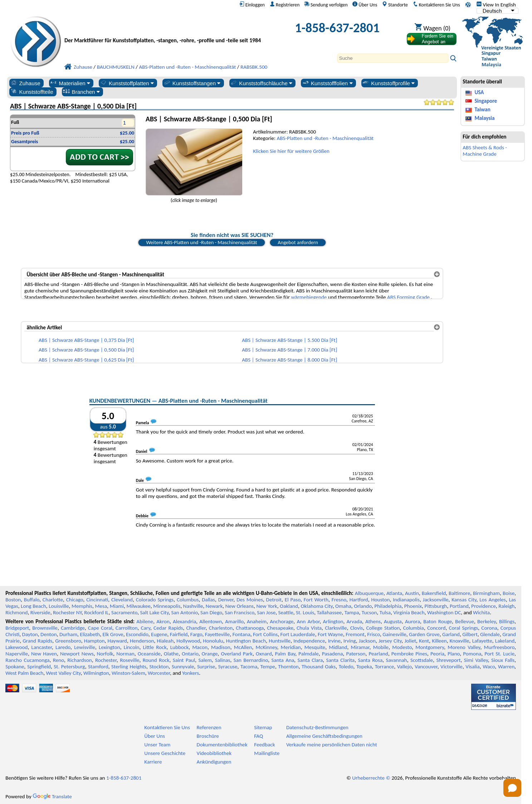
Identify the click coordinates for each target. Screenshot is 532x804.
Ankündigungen (214, 762)
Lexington (109, 647)
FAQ (258, 736)
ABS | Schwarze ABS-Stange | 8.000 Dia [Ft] (289, 360)
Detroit (274, 600)
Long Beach (33, 606)
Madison (221, 647)
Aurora (413, 621)
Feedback (264, 745)
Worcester (159, 673)
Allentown (211, 621)
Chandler (196, 628)
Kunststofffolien (327, 83)
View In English (496, 5)
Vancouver (426, 667)
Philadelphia (388, 606)
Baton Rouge (438, 621)
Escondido (137, 634)
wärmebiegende (309, 297)
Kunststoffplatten (127, 83)
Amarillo (234, 621)
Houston (380, 600)
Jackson (367, 641)
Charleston (221, 628)
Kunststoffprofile (388, 83)
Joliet (410, 641)
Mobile (381, 647)
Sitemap (263, 727)
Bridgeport (17, 628)
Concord (436, 628)
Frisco (374, 634)
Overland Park (236, 654)
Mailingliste (267, 753)
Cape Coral (100, 628)
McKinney (267, 647)
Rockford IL (96, 612)
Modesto (402, 647)
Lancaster (42, 647)
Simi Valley (476, 660)
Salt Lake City (154, 612)
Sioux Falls (503, 660)
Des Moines (250, 600)
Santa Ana (283, 660)
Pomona (472, 654)
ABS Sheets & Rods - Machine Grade (485, 151)
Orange (210, 654)
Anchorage (282, 621)
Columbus (188, 600)
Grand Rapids (37, 641)
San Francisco (240, 612)
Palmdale (309, 654)
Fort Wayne (330, 634)
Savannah (397, 660)
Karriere (153, 762)
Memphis (82, 606)
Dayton (30, 634)
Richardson (79, 660)
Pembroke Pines (409, 654)
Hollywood (188, 641)
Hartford (359, 600)
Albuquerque (369, 593)
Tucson (369, 612)
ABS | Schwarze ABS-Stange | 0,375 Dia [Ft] (86, 340)
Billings (507, 621)
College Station (383, 628)
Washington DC (444, 612)
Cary (145, 628)
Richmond (16, 612)
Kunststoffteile (32, 92)
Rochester (106, 660)
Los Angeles (493, 600)
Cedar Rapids (168, 628)
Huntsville (280, 641)
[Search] (393, 58)
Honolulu (213, 641)
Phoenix (413, 606)
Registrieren (285, 5)
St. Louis (305, 612)
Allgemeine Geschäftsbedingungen (324, 736)
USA (479, 92)
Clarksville (336, 628)
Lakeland (505, 641)
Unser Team (157, 745)
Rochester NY (67, 612)
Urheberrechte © (371, 778)
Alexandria (184, 621)
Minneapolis (167, 606)
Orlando (363, 606)
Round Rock (156, 660)
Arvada (354, 621)
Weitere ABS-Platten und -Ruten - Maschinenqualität (201, 242)
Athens (373, 621)
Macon (200, 647)
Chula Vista (309, 628)
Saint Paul (184, 660)
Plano (454, 654)
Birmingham (486, 593)
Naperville (17, 654)
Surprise (206, 667)
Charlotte (53, 600)
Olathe (171, 654)
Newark (214, 606)
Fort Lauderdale (297, 634)
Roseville (130, 660)
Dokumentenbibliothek (222, 745)
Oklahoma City (316, 606)
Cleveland (122, 600)
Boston (13, 600)
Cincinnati (97, 600)
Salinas (223, 660)
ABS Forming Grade (408, 297)
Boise (509, 593)
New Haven (44, 654)
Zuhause (25, 83)
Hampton (94, 641)
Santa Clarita (341, 660)
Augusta (393, 621)
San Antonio (184, 612)
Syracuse (228, 667)
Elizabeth (90, 634)
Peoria (437, 654)
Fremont (355, 634)
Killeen (439, 641)
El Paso (293, 600)
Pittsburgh (436, 606)
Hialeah (165, 641)
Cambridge (73, 628)
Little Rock (155, 647)
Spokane (15, 667)
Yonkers (191, 673)
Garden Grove (424, 634)
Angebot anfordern (298, 242)
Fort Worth (316, 600)
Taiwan (482, 110)
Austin (412, 593)
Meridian (291, 647)
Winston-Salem (128, 673)
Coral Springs (463, 628)
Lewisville (85, 647)
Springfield (39, 667)
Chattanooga (250, 628)
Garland (451, 634)
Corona (489, 628)
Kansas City (464, 600)
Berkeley (487, 621)
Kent (424, 641)
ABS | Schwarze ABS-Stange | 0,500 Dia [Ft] (86, 350)
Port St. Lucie (499, 654)
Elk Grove (113, 634)
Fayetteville (218, 634)
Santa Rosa (370, 660)
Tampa (352, 612)
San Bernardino (251, 660)
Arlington (333, 621)
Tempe (268, 667)
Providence (484, 606)
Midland (338, 647)
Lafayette (482, 641)
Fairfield (179, 634)
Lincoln (132, 647)
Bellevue (465, 621)
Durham (68, 634)
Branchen (81, 92)
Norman (125, 654)
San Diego (211, 612)
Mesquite (315, 647)
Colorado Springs (155, 600)
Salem (205, 660)
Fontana (241, 634)
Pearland (379, 654)
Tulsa (385, 612)
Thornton (288, 667)
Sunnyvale (183, 667)
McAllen (243, 647)
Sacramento (124, 612)
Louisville (59, 606)
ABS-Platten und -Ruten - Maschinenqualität (325, 138)
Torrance (385, 667)
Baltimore (459, 593)
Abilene (145, 621)
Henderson (142, 641)
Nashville (193, 606)
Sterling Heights (129, 667)
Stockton (159, 667)
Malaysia (484, 118)
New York (267, 606)
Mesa (101, 606)
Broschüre (208, 736)
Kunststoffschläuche (261, 83)
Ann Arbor (308, 621)
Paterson (356, 654)
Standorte (395, 5)
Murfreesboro (499, 647)
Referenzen (209, 727)
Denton (49, 634)
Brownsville (45, 628)
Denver (226, 600)
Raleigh (506, 606)
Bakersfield (434, 593)
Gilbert (470, 634)
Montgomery (430, 647)
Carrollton (127, 628)
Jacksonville (436, 600)
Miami (117, 606)
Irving (350, 641)
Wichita (481, 612)
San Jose (266, 612)
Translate (52, 796)
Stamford (98, 667)
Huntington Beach (246, 641)
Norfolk (105, 654)
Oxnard (264, 654)
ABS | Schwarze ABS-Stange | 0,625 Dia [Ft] (86, 360)
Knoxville (460, 641)
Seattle (285, 612)
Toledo (346, 667)
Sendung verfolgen (326, 5)
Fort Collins (265, 634)
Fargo (196, 634)
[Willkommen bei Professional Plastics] (166, 30)
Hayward (117, 641)
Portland (459, 606)
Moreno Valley (464, 647)
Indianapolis (406, 600)
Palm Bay (285, 654)
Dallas (208, 600)
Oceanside (149, 654)
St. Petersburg (69, 667)
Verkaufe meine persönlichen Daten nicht (332, 745)
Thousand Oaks (319, 667)
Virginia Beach (409, 612)
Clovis (357, 628)
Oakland (289, 606)
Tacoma (249, 667)
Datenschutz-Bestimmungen (317, 727)
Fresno (339, 600)
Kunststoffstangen (192, 83)
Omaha (343, 606)
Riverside (40, 612)
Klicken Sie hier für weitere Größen (291, 151)
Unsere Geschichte (165, 753)
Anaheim (257, 621)
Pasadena (333, 654)
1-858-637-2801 (337, 28)
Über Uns (365, 5)
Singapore (486, 101)
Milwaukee (138, 606)
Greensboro (68, 641)
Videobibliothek (214, 753)
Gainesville (394, 634)
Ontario (190, 654)
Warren (506, 667)
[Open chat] (512, 788)
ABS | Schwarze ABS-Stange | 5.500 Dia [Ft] (289, 340)
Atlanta (394, 593)
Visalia (473, 667)
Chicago (75, 600)
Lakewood (16, 647)
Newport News (77, 654)
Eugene (159, 634)
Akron (163, 621)
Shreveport (448, 660)
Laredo (63, 647)
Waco (489, 667)
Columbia (413, 628)
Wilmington (96, 673)
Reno (58, 660)
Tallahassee (329, 612)
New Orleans (240, 606)
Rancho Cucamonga (27, 660)
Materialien (70, 83)
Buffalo (32, 600)
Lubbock (180, 647)
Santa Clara (310, 660)
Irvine (334, 641)
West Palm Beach (24, 673)
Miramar (360, 647)
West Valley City (64, 673)
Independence (309, 641)
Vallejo (404, 667)
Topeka (364, 667)
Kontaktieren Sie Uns (436, 5)
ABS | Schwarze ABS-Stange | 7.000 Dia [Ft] (289, 350)
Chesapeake (280, 628)
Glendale (490, 634)
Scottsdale (422, 660)
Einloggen (252, 5)
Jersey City (390, 641)
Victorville (452, 667)
